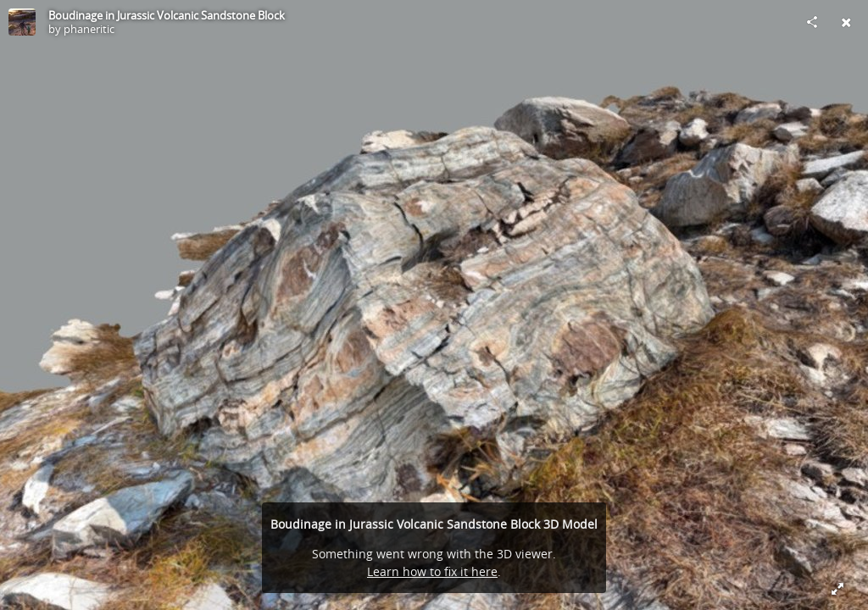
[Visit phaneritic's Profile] (22, 22)
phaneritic (89, 29)
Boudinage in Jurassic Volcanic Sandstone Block (167, 15)
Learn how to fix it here (432, 571)
